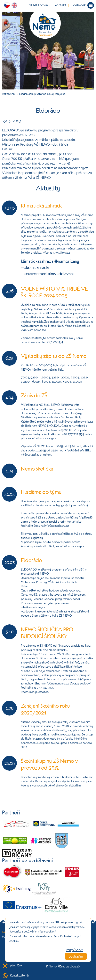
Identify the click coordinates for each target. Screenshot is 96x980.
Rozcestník (9, 94)
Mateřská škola (44, 94)
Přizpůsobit (74, 950)
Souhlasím (76, 956)
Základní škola (25, 94)
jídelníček (79, 5)
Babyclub (60, 94)
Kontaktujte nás (16, 975)
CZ (8, 5)
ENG (15, 5)
